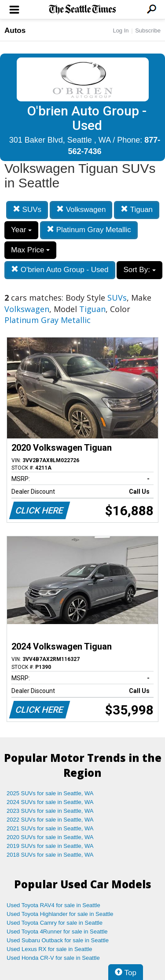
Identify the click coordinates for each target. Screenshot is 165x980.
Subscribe (148, 31)
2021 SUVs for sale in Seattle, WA (50, 828)
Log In (121, 31)
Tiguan (137, 210)
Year (21, 230)
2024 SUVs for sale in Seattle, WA (50, 802)
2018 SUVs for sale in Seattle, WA (50, 855)
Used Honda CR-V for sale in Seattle (53, 958)
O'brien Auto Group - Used (60, 270)
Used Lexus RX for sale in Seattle (49, 949)
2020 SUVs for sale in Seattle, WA (50, 837)
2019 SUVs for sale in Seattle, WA (50, 846)
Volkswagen (81, 210)
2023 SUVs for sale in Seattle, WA (50, 811)
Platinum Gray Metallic (89, 230)
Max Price (30, 250)
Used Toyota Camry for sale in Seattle (55, 923)
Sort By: (139, 270)
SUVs (27, 210)
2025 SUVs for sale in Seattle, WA (50, 793)
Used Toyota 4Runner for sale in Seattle (57, 932)
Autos (15, 31)
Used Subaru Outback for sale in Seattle (58, 940)
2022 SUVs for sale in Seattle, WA (50, 820)
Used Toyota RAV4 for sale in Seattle (53, 905)
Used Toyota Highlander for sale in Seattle (60, 914)
